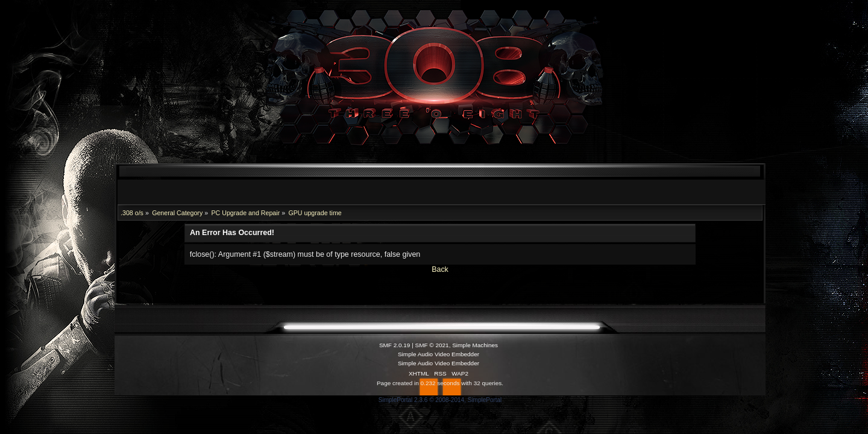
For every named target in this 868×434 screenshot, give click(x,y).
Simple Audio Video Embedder (439, 354)
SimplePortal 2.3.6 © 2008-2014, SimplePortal (440, 400)
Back (440, 269)
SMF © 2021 (432, 345)
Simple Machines (475, 345)
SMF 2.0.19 (395, 345)
